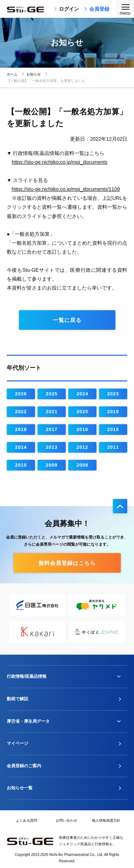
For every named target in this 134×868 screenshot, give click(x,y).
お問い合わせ (66, 820)
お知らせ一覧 (20, 788)
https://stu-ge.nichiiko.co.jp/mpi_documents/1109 (66, 189)
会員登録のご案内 (24, 766)
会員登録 (97, 9)
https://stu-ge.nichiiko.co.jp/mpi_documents (60, 162)
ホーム (12, 74)
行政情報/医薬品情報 (27, 676)
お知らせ (34, 74)
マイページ (18, 743)
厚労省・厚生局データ (28, 721)
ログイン (66, 9)
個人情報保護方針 (106, 820)
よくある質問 (26, 820)
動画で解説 (18, 699)
